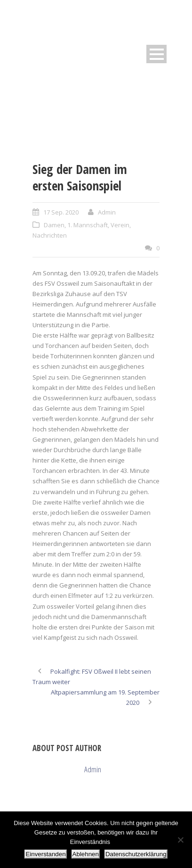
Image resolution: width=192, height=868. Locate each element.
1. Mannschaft (88, 225)
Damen (54, 225)
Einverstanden (45, 854)
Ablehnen (86, 854)
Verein (120, 225)
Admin (107, 212)
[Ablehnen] (180, 840)
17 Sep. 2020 (61, 212)
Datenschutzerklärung (136, 854)
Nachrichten (50, 235)
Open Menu (156, 54)
